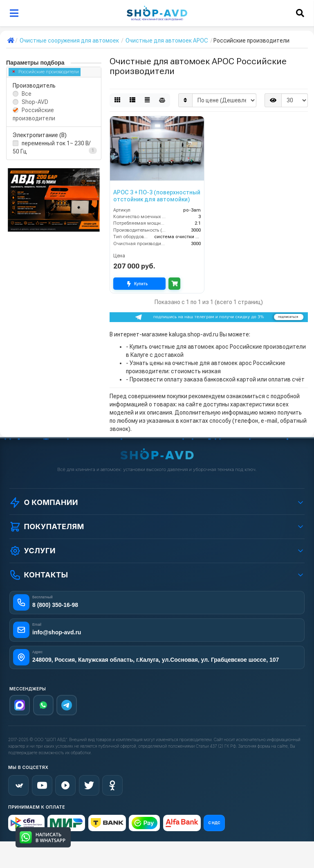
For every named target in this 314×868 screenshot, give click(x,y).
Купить (139, 284)
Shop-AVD (35, 102)
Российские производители (46, 72)
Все (27, 94)
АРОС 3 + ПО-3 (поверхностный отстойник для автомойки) (157, 196)
